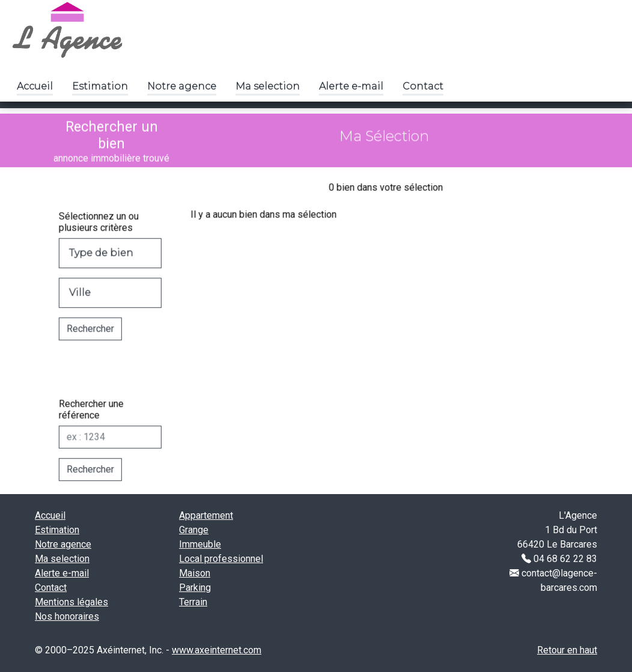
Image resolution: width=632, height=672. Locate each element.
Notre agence (182, 86)
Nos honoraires (67, 616)
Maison (195, 573)
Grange (194, 530)
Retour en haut (567, 650)
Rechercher (78, 341)
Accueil (35, 86)
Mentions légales (71, 602)
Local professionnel (221, 559)
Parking (195, 588)
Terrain (193, 602)
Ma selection (268, 86)
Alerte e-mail (351, 86)
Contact (423, 86)
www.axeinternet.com (217, 650)
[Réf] (98, 449)
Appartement (206, 515)
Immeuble (200, 544)
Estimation (100, 86)
